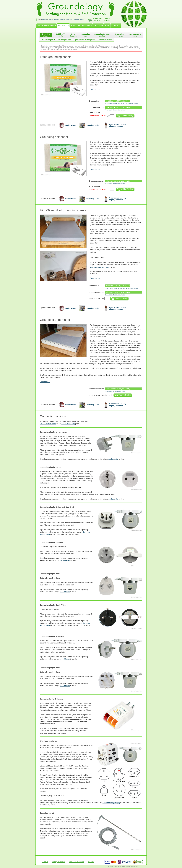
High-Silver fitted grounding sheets (85, 40)
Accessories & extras (135, 35)
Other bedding (73, 35)
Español (63, 20)
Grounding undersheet (105, 40)
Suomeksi (76, 20)
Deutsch (57, 20)
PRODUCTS (63, 25)
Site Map (91, 862)
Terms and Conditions (76, 862)
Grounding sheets (46, 35)
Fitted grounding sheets (48, 40)
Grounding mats (86, 35)
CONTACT (116, 26)
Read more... (95, 89)
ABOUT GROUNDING (47, 26)
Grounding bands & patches (102, 35)
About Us (45, 862)
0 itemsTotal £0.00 (107, 19)
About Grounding (68, 424)
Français (51, 20)
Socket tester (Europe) (111, 803)
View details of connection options (115, 110)
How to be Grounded (48, 424)
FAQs (107, 26)
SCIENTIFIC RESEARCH (81, 26)
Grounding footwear (119, 35)
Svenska (69, 20)
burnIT (137, 866)
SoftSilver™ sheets (60, 35)
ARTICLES (98, 26)
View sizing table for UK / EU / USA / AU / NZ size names (122, 104)
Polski (82, 20)
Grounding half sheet (65, 40)
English (45, 20)
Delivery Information (58, 862)
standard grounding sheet (100, 267)
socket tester (113, 459)
